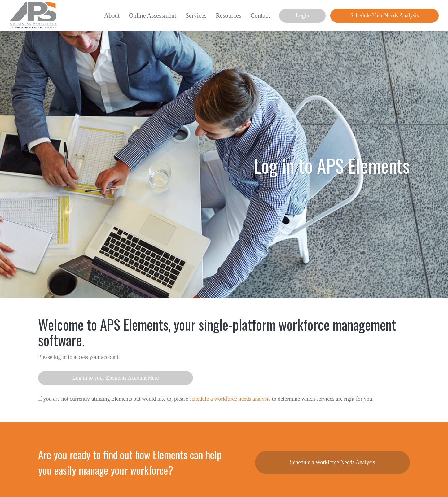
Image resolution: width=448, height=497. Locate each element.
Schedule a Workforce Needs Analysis (332, 462)
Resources (229, 15)
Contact (260, 15)
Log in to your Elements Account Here (116, 378)
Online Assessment (153, 15)
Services (196, 15)
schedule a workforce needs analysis (230, 399)
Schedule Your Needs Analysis (385, 15)
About (112, 15)
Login (303, 15)
